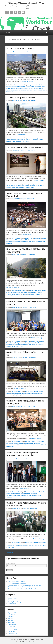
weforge (40, 90)
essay (40, 291)
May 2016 (11, 619)
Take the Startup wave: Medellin (21, 98)
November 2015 (12, 630)
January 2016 (12, 626)
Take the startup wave (18, 85)
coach (27, 184)
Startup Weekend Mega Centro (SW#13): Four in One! (23, 589)
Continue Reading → (29, 82)
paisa (32, 140)
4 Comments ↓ (32, 255)
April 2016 (11, 620)
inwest (8, 88)
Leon (35, 238)
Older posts (9, 552)
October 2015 (12, 632)
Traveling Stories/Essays (18, 291)
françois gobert (30, 87)
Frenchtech (38, 87)
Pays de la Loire (33, 88)
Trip (36, 294)
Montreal (41, 492)
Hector (43, 87)
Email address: (11, 563)
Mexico (22, 186)
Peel (8, 443)
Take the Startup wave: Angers (20, 48)
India (35, 542)
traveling (35, 90)
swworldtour (22, 188)
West (45, 90)
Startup (41, 88)
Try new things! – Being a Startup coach (25, 147)
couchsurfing (34, 291)
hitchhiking (14, 292)
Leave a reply (35, 51)
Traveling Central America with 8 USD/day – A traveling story (25, 585)
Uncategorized (12, 604)
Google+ (15, 12)
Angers (30, 85)
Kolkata (39, 542)
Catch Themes (33, 642)
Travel (14, 142)
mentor (18, 186)
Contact (24, 12)
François (27, 51)
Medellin (13, 88)
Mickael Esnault (20, 88)
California (28, 341)
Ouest (27, 88)
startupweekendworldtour (13, 242)
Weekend (38, 242)
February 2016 (12, 624)
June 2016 (11, 617)
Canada (33, 442)
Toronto (31, 445)
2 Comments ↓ (33, 100)
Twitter (11, 12)
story (20, 294)
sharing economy (22, 292)
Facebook (7, 12)
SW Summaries (16, 184)
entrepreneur (38, 138)
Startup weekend (11, 90)
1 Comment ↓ (32, 307)
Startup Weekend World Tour (27, 3)
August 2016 (11, 615)
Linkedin (20, 12)
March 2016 (11, 622)
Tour (30, 242)
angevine (36, 85)
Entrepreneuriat (21, 87)
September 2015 (12, 634)
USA (42, 345)
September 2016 (12, 613)
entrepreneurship (11, 140)
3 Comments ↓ (31, 199)
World (43, 242)
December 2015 (12, 628)
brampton (28, 442)
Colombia (31, 138)
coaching (31, 184)
